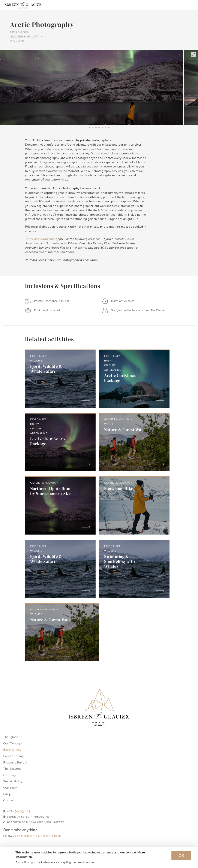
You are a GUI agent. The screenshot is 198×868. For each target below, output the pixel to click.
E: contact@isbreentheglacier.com (28, 817)
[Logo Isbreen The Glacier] (23, 5)
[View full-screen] (193, 54)
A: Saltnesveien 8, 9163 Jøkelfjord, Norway (34, 822)
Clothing (9, 775)
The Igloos (11, 737)
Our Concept (13, 743)
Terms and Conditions (40, 239)
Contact (9, 800)
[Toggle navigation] (191, 5)
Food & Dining (13, 756)
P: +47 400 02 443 (17, 812)
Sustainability (13, 781)
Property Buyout (15, 763)
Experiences (12, 750)
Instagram (28, 836)
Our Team (10, 788)
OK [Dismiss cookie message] (181, 856)
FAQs (7, 794)
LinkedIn (44, 836)
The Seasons (12, 769)
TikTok (56, 836)
